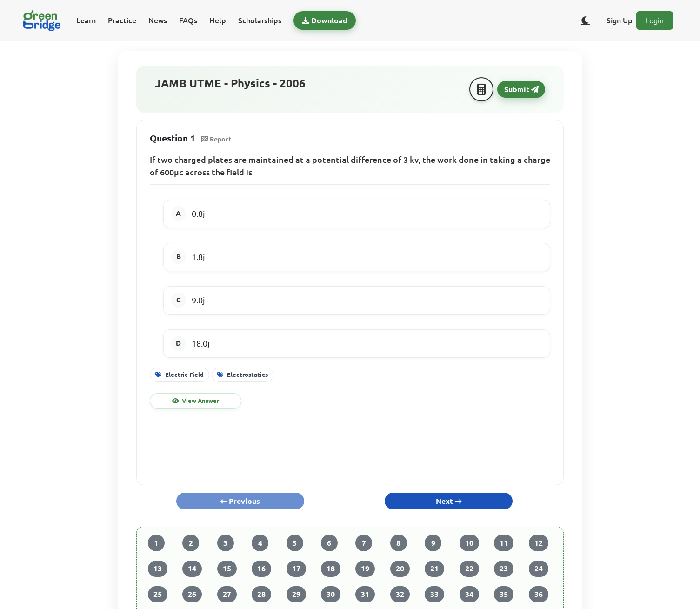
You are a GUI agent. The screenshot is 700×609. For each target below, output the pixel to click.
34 (469, 594)
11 (504, 543)
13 (158, 569)
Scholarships (260, 20)
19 (365, 569)
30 (331, 594)
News (158, 20)
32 (400, 594)
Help (218, 20)
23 (504, 569)
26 (192, 594)
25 (158, 594)
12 (539, 543)
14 (192, 569)
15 (227, 569)
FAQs (188, 20)
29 (296, 594)
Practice (122, 20)
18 (331, 569)
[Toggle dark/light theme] (585, 20)
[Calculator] (481, 89)
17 (296, 569)
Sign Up (620, 20)
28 (261, 594)
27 (227, 594)
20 (400, 569)
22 (469, 569)
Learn (86, 20)
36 (539, 594)
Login (655, 20)
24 (539, 569)
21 (434, 569)
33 (434, 594)
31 (365, 594)
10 (469, 543)
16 (261, 569)
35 (504, 594)
